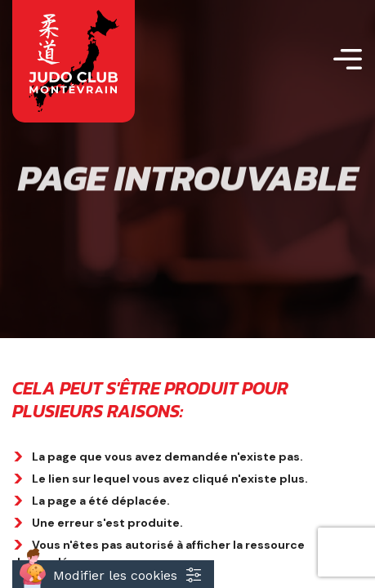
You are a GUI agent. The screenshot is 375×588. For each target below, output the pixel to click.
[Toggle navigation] (348, 62)
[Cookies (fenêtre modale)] (113, 574)
